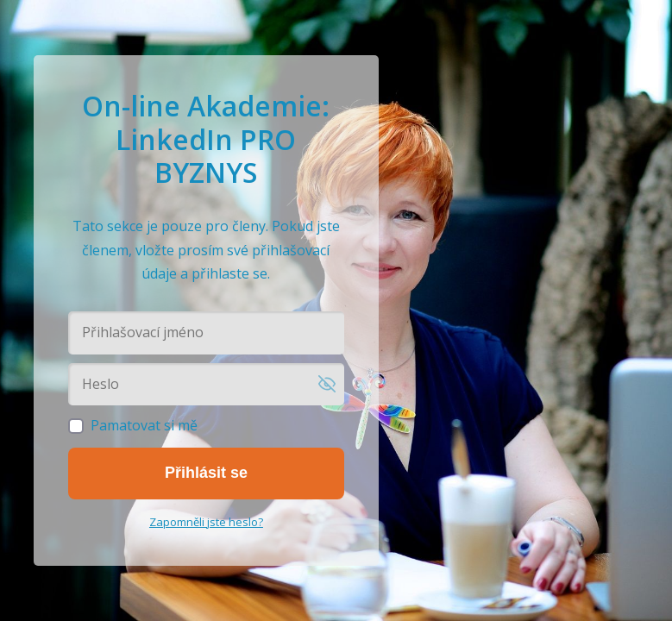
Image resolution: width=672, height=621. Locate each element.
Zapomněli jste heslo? (206, 522)
